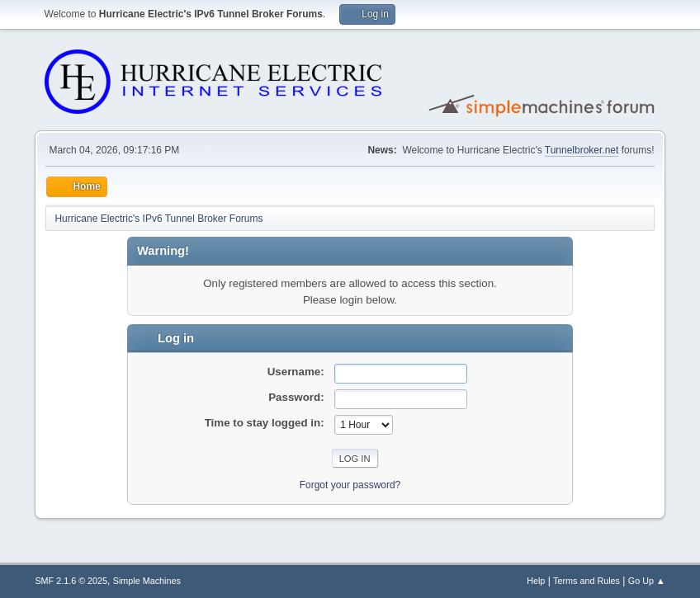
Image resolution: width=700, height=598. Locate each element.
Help (536, 581)
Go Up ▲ (647, 581)
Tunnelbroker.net (582, 150)
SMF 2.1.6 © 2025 (71, 581)
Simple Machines (147, 581)
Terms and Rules (586, 581)
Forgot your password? (350, 485)
